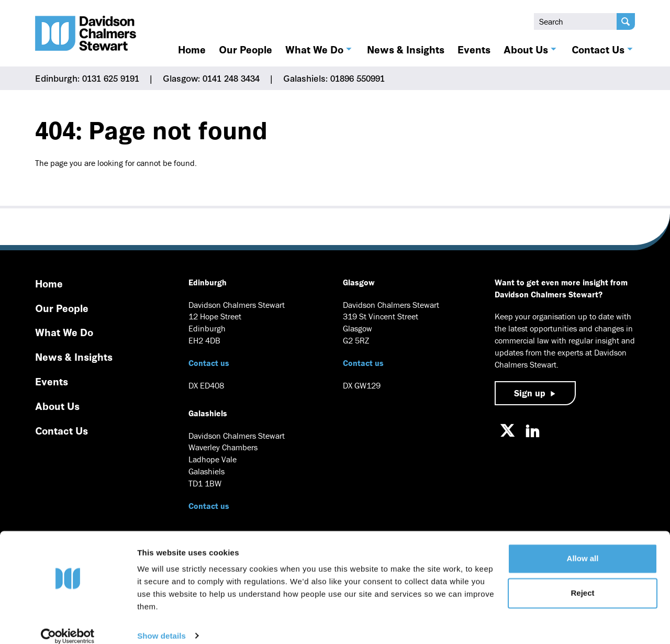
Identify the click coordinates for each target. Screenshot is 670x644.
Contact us (209, 363)
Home (192, 49)
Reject (582, 580)
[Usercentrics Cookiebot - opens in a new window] (68, 624)
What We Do (314, 49)
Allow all (583, 546)
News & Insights (406, 49)
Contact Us (598, 49)
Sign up (530, 393)
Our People (245, 49)
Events (474, 49)
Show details (161, 623)
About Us (526, 49)
